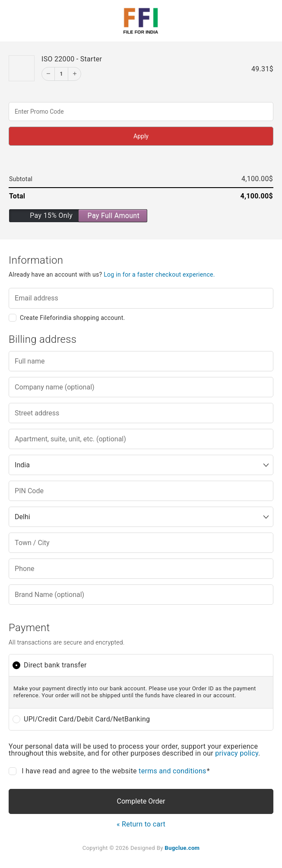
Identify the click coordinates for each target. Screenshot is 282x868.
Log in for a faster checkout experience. (159, 274)
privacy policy (237, 753)
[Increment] (74, 74)
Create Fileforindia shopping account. (73, 318)
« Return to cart (141, 824)
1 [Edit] (61, 74)
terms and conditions (173, 771)
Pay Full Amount (114, 215)
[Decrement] (48, 74)
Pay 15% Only (51, 215)
